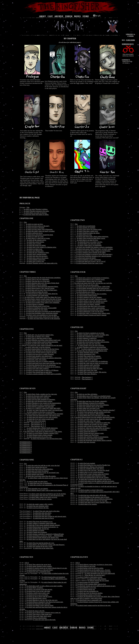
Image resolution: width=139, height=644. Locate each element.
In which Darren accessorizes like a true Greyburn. (93, 310)
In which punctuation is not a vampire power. (91, 279)
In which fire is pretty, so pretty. (88, 360)
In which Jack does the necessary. (37, 256)
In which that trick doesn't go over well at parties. (42, 417)
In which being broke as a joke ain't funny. (40, 570)
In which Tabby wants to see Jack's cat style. (43, 497)
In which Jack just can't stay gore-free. (89, 344)
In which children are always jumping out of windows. (43, 367)
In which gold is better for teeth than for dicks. (92, 426)
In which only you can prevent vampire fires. (40, 335)
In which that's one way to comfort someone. (40, 361)
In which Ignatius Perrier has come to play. (90, 263)
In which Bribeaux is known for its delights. (91, 403)
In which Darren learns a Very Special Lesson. (40, 288)
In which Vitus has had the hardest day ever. (41, 543)
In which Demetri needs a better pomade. (40, 435)
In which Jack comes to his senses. (38, 258)
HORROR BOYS (128, 44)
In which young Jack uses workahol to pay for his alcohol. (48, 494)
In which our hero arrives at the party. (38, 226)
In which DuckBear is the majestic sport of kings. (94, 497)
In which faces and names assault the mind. (40, 235)
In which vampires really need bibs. (89, 365)
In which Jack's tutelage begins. (37, 254)
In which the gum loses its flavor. (44, 518)
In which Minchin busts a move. (37, 598)
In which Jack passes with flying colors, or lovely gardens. (95, 249)
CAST (50, 16)
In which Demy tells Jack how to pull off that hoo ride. (47, 495)
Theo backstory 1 (87, 377)
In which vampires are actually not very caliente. (93, 424)
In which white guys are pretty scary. (88, 408)
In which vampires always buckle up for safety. (91, 252)
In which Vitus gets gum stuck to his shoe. (46, 511)
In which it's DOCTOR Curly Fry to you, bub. (93, 501)
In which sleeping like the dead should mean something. (43, 278)
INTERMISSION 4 (26, 447)
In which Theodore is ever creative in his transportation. (43, 403)
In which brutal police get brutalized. (54, 577)
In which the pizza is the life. (36, 611)
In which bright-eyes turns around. (88, 582)
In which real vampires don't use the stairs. (90, 407)
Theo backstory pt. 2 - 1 (38, 423)
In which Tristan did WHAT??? (87, 431)
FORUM (69, 16)
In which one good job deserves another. (90, 593)
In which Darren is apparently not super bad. (40, 407)
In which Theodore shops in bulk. (88, 352)
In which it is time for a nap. (35, 236)
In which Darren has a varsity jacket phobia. (91, 308)
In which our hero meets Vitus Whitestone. (39, 229)
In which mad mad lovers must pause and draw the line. (44, 363)
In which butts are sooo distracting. (89, 367)
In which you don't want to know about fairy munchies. (95, 419)
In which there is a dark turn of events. (38, 238)
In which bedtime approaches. (36, 260)
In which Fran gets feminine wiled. (38, 506)
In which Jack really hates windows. (38, 368)
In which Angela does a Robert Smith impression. (42, 428)
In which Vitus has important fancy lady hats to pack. (43, 415)
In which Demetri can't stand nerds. (37, 295)
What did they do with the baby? (95, 575)
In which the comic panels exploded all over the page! (45, 345)
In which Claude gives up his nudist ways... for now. (94, 570)
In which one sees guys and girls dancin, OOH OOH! (93, 287)
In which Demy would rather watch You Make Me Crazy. (43, 297)
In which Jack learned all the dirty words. (40, 546)
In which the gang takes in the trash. (44, 620)
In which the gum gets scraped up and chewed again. (50, 516)
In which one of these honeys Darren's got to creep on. (44, 613)
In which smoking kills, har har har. (38, 529)
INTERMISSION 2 (26, 444)
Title (28, 207)
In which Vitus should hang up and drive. (39, 372)
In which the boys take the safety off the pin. (92, 495)
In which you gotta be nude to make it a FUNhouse (42, 370)
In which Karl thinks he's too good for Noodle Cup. (94, 465)
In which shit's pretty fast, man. (87, 370)
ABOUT (42, 16)
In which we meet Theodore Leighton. (36, 209)
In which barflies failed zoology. (87, 295)
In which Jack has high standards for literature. (41, 399)
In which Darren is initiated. (35, 304)
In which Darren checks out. (86, 589)
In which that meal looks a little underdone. (40, 469)
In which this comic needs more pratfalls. (91, 439)
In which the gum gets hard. (42, 515)
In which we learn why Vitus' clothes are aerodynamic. (93, 251)
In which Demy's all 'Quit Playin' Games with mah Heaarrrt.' (46, 545)
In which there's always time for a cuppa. (89, 281)
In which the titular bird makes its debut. (36, 215)
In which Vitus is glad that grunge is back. (39, 338)
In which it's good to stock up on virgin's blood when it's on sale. (47, 568)
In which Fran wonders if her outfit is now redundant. (43, 302)
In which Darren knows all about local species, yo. (43, 527)
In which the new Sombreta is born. (38, 252)
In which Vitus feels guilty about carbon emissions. (93, 236)
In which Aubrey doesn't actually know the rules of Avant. (43, 299)
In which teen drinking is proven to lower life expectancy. (94, 254)
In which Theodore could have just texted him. (91, 347)
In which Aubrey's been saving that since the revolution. (43, 301)
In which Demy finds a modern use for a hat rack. (41, 394)
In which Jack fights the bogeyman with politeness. (93, 405)
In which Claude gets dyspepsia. (37, 532)
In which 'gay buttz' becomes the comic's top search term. (45, 410)
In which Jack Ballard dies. (35, 251)
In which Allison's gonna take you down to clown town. (95, 565)
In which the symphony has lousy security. (90, 336)
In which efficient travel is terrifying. (38, 306)
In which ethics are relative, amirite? (89, 304)
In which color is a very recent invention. (91, 472)
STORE (86, 16)
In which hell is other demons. (97, 579)
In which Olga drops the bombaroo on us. (40, 522)
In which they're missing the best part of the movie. (95, 479)
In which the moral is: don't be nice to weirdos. (92, 294)
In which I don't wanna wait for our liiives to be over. (94, 605)
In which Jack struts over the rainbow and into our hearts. (96, 481)
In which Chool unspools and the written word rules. (94, 412)
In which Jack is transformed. (86, 226)
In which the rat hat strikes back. (43, 548)
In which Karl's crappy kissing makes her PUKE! (94, 474)
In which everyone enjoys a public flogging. (40, 354)
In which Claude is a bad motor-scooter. (90, 577)
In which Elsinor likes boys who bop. (38, 398)
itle (77, 331)
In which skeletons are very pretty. (37, 310)
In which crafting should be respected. (90, 358)
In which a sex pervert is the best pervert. (40, 589)
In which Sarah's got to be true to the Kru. (91, 345)
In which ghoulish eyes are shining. (37, 489)
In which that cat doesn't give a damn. (38, 336)
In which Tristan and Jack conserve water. (91, 433)
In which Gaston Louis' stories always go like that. (43, 317)
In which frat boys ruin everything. (37, 595)
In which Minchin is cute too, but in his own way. (42, 600)
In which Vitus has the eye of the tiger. (38, 281)
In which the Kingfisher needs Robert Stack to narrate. (95, 440)
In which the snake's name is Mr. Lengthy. (40, 504)
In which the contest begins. (35, 242)
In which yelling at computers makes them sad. (41, 523)
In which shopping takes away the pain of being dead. (42, 283)
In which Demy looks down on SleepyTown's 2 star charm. (44, 431)
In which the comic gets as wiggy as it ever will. (93, 363)
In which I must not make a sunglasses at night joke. (94, 423)
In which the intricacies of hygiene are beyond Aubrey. (44, 311)
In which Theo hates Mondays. (87, 374)
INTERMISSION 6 (26, 451)
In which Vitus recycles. (84, 235)
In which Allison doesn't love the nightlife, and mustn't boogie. (95, 417)
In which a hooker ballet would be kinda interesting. (42, 342)
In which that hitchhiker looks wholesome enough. (42, 313)
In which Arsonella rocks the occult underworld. (100, 573)
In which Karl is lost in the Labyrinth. (39, 591)
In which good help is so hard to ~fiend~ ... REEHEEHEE (45, 536)
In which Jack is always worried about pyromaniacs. (93, 278)
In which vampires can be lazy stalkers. (90, 297)
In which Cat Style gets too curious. (41, 499)
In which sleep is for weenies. (88, 504)
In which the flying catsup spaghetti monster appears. (43, 525)
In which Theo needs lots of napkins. (89, 356)
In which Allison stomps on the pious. (89, 595)
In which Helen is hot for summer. (36, 285)
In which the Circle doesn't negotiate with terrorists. (93, 342)
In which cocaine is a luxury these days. (91, 490)
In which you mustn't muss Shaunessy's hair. (92, 476)
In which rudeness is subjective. (87, 338)
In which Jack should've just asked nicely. (39, 356)
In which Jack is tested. (34, 244)
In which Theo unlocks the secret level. (39, 565)
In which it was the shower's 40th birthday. (91, 414)
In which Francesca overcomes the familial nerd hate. (94, 572)
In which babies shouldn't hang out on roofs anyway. (93, 288)
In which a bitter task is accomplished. (89, 245)
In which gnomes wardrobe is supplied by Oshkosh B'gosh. (45, 534)
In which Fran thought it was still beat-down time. (47, 439)
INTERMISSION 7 (26, 453)
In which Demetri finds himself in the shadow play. (43, 538)
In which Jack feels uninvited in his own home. (92, 430)
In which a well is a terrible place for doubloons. (93, 361)
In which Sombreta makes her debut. (88, 233)
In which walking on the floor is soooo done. (41, 412)
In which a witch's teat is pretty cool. (38, 593)
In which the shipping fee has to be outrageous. (41, 365)
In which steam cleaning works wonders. (39, 566)
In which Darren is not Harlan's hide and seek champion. (94, 290)
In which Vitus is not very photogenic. (38, 279)
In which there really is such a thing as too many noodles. (45, 586)
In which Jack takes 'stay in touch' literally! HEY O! (95, 502)
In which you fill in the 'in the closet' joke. (39, 344)
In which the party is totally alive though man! (92, 299)
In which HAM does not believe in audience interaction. (44, 358)
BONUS (77, 16)
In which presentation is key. (87, 354)
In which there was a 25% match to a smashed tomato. (94, 396)
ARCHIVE (59, 16)
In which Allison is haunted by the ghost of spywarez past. (45, 602)
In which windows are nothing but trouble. (95, 349)
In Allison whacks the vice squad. (98, 581)
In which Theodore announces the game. (36, 211)
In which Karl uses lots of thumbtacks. (40, 483)
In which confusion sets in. (34, 233)
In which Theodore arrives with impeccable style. (42, 263)
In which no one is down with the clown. (39, 597)
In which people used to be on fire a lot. (39, 437)
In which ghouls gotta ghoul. (35, 474)
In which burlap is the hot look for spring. (91, 568)
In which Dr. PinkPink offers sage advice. (91, 469)
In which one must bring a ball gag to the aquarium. (44, 318)
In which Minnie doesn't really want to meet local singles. (44, 490)
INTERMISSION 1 (26, 442)
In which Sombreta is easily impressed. (89, 260)
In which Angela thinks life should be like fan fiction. (42, 349)
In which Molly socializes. (35, 588)
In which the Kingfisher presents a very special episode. (94, 256)
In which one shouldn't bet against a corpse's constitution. (95, 247)
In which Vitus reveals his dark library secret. (91, 238)
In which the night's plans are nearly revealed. (40, 231)
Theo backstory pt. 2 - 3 (38, 426)
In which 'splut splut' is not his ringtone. (38, 347)
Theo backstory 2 (87, 379)
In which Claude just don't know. (38, 481)
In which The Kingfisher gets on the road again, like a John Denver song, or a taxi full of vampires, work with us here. (95, 597)
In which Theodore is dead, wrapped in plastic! (41, 405)
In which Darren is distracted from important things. (42, 286)
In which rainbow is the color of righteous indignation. (96, 499)
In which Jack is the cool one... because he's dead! (94, 470)
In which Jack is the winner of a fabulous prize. (42, 247)
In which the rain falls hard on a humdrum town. (92, 351)
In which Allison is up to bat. (87, 566)
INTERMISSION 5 (26, 449)
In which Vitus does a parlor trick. (87, 231)
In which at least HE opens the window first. (91, 340)
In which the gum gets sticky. (42, 513)
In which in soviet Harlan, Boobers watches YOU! (43, 433)
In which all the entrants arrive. (37, 240)
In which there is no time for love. (87, 240)
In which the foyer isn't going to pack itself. (40, 419)
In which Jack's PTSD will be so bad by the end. (41, 352)
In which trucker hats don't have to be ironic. (91, 306)
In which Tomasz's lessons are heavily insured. (92, 315)
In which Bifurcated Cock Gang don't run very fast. (94, 415)
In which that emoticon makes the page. (90, 368)
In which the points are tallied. (36, 245)
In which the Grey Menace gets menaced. (91, 467)
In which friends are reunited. (86, 228)
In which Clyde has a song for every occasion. (41, 430)
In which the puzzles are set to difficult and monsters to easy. (97, 586)
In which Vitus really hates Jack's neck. (39, 616)
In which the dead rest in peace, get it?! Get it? (91, 261)
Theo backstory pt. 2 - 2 (38, 424)
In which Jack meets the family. (86, 258)
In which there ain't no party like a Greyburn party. (41, 290)
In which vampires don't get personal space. (91, 303)
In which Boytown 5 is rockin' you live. (90, 242)
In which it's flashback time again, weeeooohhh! (41, 308)
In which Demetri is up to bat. (87, 588)
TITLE (27, 563)
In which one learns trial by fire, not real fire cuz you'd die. (94, 283)
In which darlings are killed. (36, 530)
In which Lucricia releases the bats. (38, 508)
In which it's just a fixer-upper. (36, 421)
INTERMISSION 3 (26, 445)
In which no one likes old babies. (87, 394)
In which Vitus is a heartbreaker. (37, 618)
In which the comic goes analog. (36, 360)
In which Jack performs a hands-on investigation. (93, 437)
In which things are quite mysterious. (35, 213)
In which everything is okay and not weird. (40, 605)
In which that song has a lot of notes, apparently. (92, 401)
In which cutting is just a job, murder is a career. (92, 301)
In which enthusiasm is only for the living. (91, 311)
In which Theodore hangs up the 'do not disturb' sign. (43, 473)
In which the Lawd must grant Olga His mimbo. (41, 476)
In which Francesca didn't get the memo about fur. (42, 294)
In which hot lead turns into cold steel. (39, 604)
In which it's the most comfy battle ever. (38, 396)
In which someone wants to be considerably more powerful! (44, 414)
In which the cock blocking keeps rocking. (39, 401)
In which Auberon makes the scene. (37, 292)
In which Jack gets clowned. (87, 442)
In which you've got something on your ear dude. (42, 315)
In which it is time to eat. (35, 249)
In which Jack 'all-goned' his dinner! (37, 471)
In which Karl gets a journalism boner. (39, 572)
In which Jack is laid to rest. (36, 261)
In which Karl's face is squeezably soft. (90, 600)
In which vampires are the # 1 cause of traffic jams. (93, 335)
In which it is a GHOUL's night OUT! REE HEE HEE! (43, 408)
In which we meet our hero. (35, 224)
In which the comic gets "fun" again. (89, 421)
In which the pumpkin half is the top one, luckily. (93, 477)
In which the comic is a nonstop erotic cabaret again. (94, 313)
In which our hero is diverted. (35, 228)
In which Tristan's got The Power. (88, 435)
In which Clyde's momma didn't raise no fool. (92, 584)
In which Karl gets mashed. (87, 463)
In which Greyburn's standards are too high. (91, 333)
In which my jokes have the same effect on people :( (94, 428)
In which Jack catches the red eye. (37, 467)
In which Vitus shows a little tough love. (39, 614)
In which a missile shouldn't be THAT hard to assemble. (44, 374)
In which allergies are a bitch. (86, 292)
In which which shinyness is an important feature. (41, 351)
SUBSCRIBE (130, 40)
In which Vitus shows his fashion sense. (89, 229)
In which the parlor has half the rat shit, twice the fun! (43, 465)
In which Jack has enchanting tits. (88, 591)
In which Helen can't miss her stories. (89, 244)
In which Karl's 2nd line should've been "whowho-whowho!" (96, 410)
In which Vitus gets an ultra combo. (88, 285)
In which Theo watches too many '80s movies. (92, 372)
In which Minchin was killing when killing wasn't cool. (43, 340)
